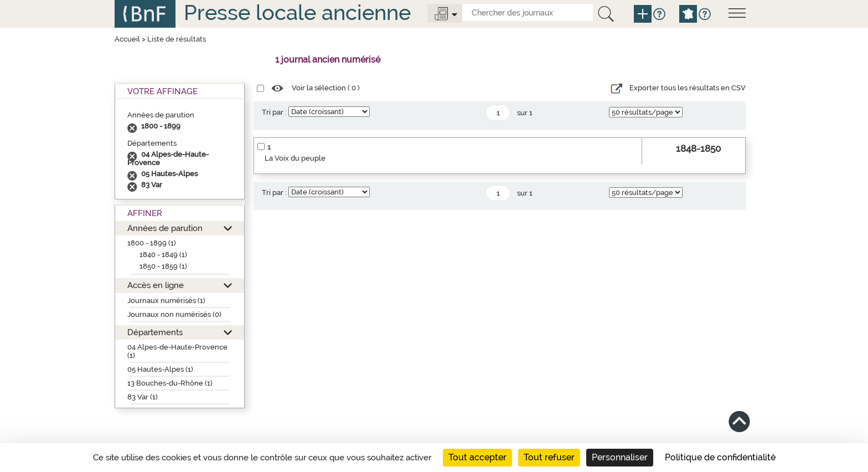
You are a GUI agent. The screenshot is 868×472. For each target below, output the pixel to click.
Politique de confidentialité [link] (720, 457)
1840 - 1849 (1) (163, 255)
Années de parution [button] (165, 228)
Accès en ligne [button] (156, 285)
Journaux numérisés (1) (166, 301)
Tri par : (274, 112)
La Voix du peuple (295, 158)
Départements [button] (155, 332)
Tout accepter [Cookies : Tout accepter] (477, 457)
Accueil (127, 39)
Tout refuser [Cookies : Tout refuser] (549, 457)
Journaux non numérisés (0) (174, 314)
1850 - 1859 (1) (163, 266)
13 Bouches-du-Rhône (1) (170, 383)
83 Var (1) (143, 397)
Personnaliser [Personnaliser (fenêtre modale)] (620, 457)
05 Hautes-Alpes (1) (160, 369)
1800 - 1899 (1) (152, 243)
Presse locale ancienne (297, 12)
